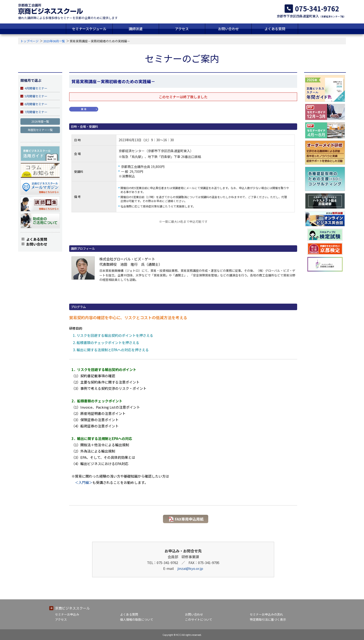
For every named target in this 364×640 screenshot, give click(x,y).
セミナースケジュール (89, 29)
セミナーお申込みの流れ (266, 614)
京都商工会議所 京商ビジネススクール (51, 9)
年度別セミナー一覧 (40, 130)
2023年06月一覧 (54, 41)
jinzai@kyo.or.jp (190, 568)
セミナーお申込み (67, 614)
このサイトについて (199, 619)
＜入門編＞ (84, 482)
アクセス (182, 29)
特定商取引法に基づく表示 (268, 619)
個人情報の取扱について (137, 619)
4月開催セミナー (36, 88)
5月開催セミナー (36, 96)
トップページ (29, 41)
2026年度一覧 (40, 121)
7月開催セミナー (36, 112)
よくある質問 (275, 29)
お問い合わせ (228, 29)
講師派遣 (136, 29)
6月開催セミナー (36, 104)
